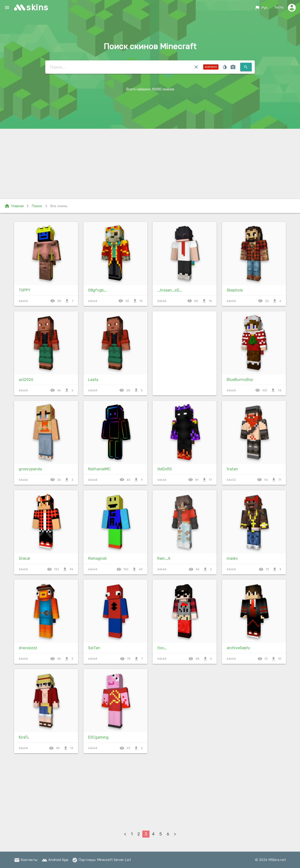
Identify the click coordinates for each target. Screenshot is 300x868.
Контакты (26, 860)
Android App (55, 860)
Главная (14, 206)
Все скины (59, 206)
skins (37, 7)
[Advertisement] (150, 164)
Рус (261, 8)
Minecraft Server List (114, 860)
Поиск (37, 206)
